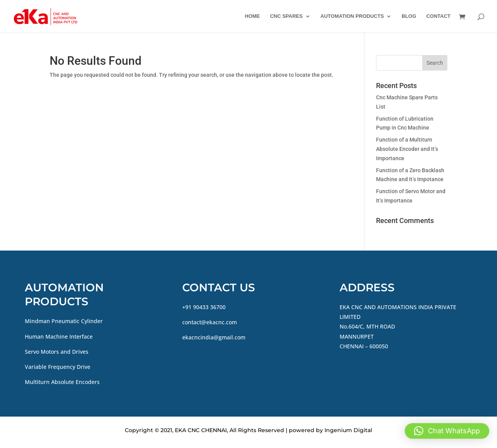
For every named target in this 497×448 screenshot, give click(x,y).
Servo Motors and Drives (57, 352)
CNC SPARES (286, 16)
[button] (447, 431)
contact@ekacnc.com (210, 322)
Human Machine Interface (59, 336)
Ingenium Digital (348, 430)
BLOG (409, 16)
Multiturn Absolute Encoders (62, 382)
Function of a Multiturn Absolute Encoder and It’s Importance (407, 149)
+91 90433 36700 (204, 307)
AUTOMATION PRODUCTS (352, 16)
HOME (253, 16)
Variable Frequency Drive (58, 367)
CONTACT (438, 16)
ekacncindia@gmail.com (214, 337)
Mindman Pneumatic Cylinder (64, 321)
